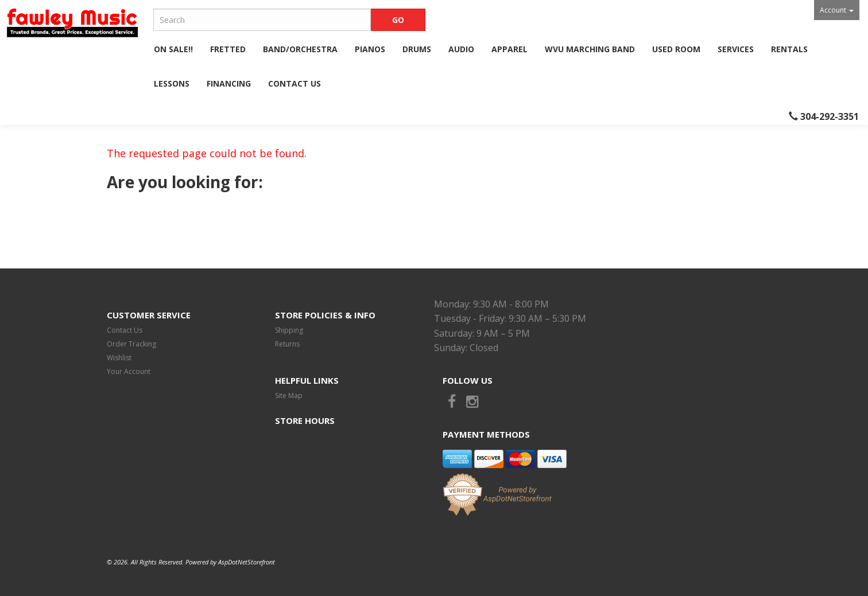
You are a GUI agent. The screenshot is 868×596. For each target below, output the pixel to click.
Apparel (509, 49)
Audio (461, 49)
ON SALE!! (173, 49)
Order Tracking (131, 344)
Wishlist (119, 358)
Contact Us (294, 83)
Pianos (370, 49)
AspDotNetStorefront (247, 562)
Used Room (676, 49)
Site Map (289, 396)
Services (736, 49)
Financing (229, 83)
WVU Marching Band (590, 49)
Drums (417, 49)
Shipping (289, 330)
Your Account (129, 371)
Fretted (228, 49)
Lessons (172, 83)
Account (837, 10)
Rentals (789, 49)
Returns (287, 344)
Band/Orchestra (300, 49)
